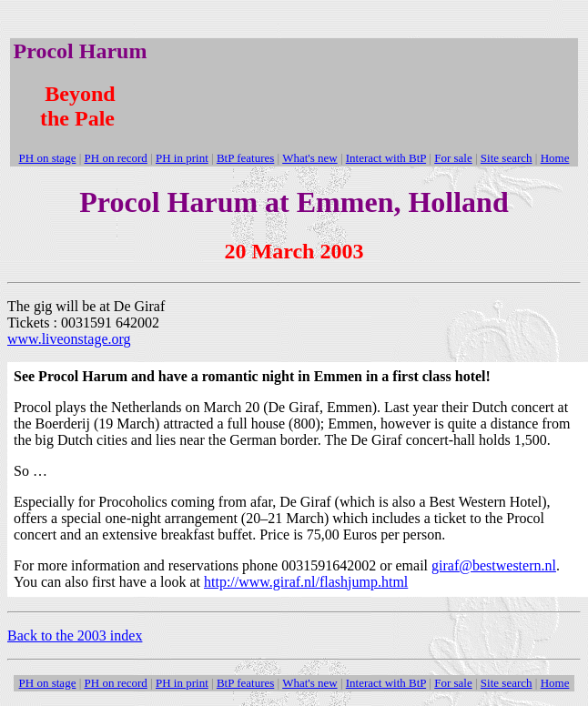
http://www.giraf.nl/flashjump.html (306, 582)
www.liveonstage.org (69, 339)
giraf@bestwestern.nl (494, 565)
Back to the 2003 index (75, 635)
